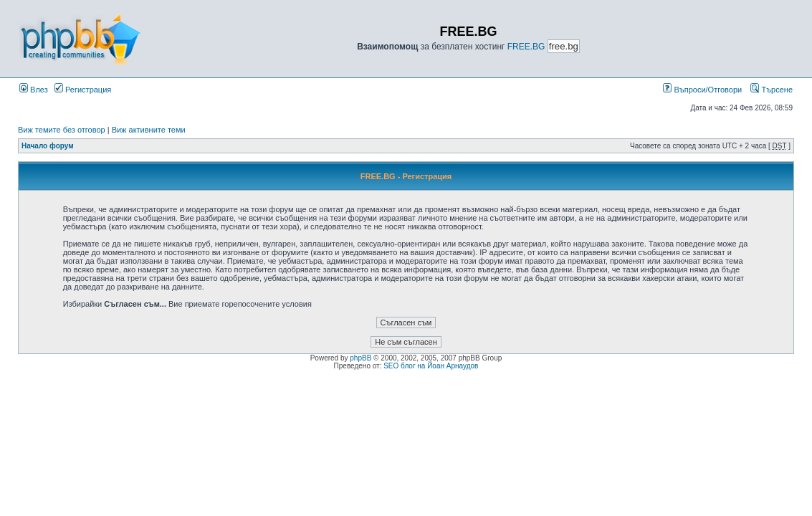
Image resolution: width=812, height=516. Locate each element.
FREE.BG (526, 47)
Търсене (772, 90)
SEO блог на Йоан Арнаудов (431, 366)
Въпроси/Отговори (702, 90)
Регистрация (83, 90)
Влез (34, 90)
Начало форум (48, 146)
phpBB (360, 358)
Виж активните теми (149, 130)
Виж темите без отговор (62, 130)
